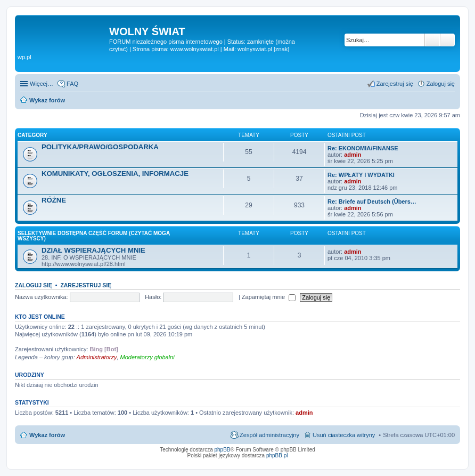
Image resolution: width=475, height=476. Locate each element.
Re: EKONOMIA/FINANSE (363, 148)
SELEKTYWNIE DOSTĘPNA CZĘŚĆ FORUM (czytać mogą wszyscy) (94, 236)
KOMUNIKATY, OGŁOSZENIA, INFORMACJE (115, 174)
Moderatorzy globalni (148, 357)
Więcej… (42, 84)
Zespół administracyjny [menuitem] (269, 435)
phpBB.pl (277, 455)
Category (32, 135)
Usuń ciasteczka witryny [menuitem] (344, 435)
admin (353, 155)
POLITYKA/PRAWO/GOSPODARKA (100, 147)
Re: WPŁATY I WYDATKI (361, 175)
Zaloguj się (34, 285)
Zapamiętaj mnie (269, 297)
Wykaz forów (47, 435)
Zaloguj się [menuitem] (441, 84)
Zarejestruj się (86, 285)
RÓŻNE (54, 200)
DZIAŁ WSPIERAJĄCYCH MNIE (93, 250)
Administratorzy (97, 357)
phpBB (223, 450)
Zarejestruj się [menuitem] (395, 84)
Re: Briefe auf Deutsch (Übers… (372, 201)
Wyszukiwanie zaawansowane (448, 40)
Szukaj (432, 40)
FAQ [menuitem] (72, 84)
